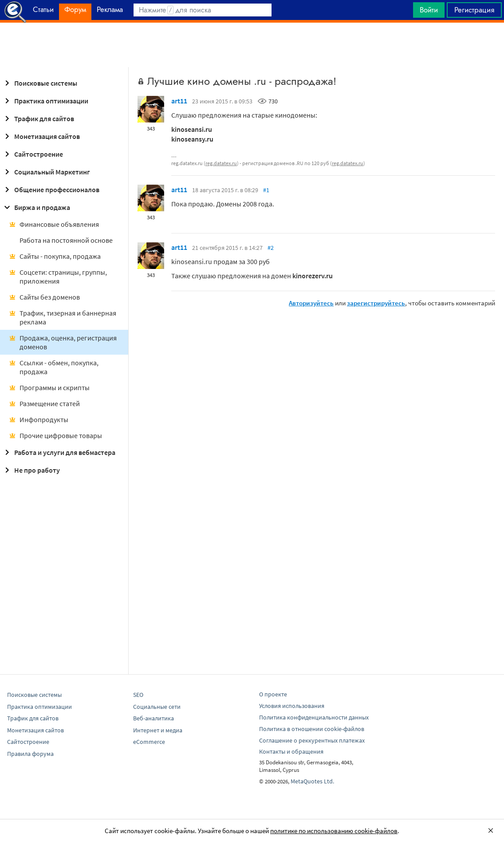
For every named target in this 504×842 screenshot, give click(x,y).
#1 (266, 190)
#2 (271, 248)
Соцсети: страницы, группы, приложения (58, 277)
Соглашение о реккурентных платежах (312, 740)
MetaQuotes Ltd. (312, 781)
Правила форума (30, 754)
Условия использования (292, 706)
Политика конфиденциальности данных (314, 717)
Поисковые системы (39, 83)
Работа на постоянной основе (66, 240)
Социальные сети (157, 707)
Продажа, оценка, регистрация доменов (63, 342)
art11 (179, 101)
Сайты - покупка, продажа (55, 256)
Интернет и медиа (158, 730)
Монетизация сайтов (41, 136)
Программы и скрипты (49, 387)
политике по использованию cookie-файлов (334, 831)
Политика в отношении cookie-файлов (312, 729)
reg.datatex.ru (221, 163)
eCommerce (149, 742)
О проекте (273, 694)
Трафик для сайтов (38, 119)
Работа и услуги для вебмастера (59, 452)
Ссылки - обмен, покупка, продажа (54, 367)
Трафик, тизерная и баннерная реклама (63, 317)
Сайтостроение (32, 154)
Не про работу (31, 470)
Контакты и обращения (291, 751)
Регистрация (474, 10)
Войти (429, 10)
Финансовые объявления (54, 224)
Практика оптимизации (45, 101)
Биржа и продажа (36, 207)
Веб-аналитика (154, 718)
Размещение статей (44, 403)
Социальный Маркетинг (46, 172)
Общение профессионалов (51, 190)
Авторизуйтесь (311, 303)
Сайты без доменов (44, 297)
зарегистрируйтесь (376, 303)
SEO (138, 695)
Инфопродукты (39, 419)
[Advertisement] (252, 45)
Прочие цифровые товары (55, 435)
